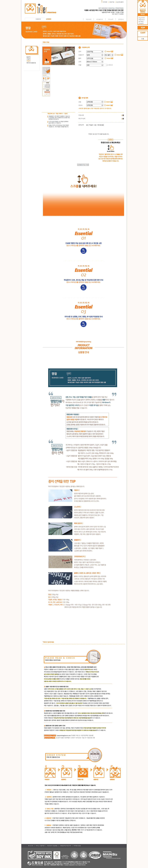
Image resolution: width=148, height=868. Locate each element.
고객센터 (141, 23)
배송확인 (141, 22)
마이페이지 (100, 19)
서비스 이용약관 (40, 846)
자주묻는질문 (77, 846)
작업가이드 (141, 20)
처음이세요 (141, 18)
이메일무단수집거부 (65, 846)
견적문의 (121, 19)
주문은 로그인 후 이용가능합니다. (99, 134)
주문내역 (89, 19)
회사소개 (31, 846)
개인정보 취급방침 (52, 846)
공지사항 (111, 19)
